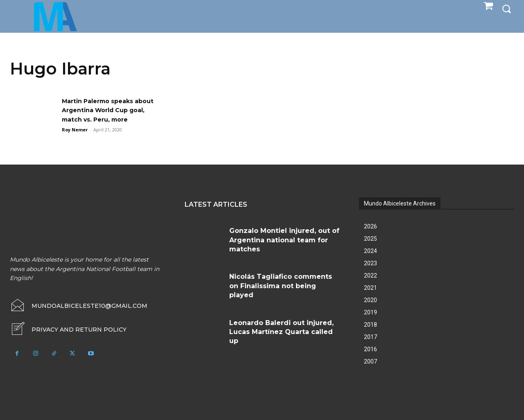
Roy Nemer (75, 130)
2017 (370, 337)
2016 (370, 349)
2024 (370, 251)
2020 (370, 300)
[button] (506, 9)
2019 (370, 312)
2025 (370, 239)
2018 (370, 325)
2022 (370, 275)
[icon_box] (68, 330)
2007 (370, 361)
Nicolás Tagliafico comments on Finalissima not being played (281, 286)
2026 (370, 226)
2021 (370, 288)
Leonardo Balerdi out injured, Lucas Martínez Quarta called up (281, 332)
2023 (370, 263)
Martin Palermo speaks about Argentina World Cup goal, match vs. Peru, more (113, 110)
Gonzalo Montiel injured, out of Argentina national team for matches (284, 240)
